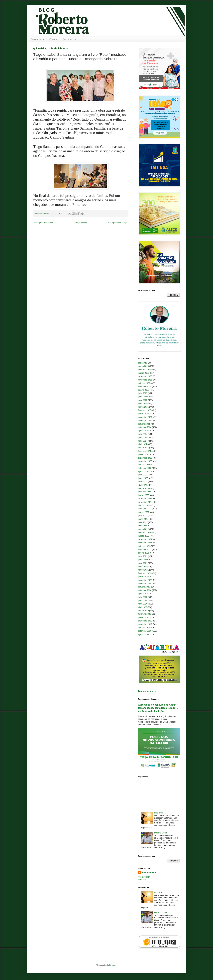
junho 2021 (143, 560)
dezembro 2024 (145, 417)
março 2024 (143, 448)
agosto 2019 (144, 634)
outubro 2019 (144, 628)
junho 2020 (143, 600)
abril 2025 (143, 403)
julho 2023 (143, 475)
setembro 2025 (145, 387)
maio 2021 (143, 563)
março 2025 (143, 407)
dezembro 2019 (145, 621)
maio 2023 (143, 482)
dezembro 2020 (145, 580)
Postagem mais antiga (117, 223)
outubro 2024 (144, 424)
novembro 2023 (145, 461)
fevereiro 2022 (145, 533)
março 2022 (143, 529)
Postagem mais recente (45, 223)
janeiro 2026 (144, 373)
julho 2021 (143, 556)
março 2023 (143, 488)
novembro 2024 (145, 420)
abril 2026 (143, 363)
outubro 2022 (144, 505)
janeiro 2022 (144, 536)
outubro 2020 (144, 587)
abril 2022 (143, 526)
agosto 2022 (144, 512)
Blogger (113, 965)
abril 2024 (143, 444)
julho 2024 (143, 434)
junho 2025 (143, 397)
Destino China (160, 833)
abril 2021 (143, 567)
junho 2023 (143, 478)
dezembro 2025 (145, 376)
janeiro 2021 (144, 577)
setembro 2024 (145, 427)
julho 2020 (143, 597)
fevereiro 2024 (145, 451)
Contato (53, 39)
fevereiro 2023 (145, 492)
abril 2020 (143, 607)
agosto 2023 (144, 471)
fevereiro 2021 (145, 573)
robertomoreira (149, 873)
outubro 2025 (144, 383)
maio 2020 (143, 604)
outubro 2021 (144, 546)
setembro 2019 (145, 631)
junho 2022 (143, 519)
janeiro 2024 (144, 454)
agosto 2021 (144, 553)
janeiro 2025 (144, 414)
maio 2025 (143, 400)
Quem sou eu (70, 39)
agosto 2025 (144, 390)
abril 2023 (143, 485)
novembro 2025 (145, 380)
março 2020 (143, 611)
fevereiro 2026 (145, 370)
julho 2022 (143, 516)
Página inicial (38, 39)
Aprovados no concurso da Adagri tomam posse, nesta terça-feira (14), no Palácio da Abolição (158, 708)
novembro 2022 (145, 502)
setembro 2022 (145, 509)
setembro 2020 (145, 590)
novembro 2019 (145, 624)
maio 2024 (143, 441)
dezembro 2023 (145, 458)
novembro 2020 (145, 584)
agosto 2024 (144, 431)
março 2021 (143, 570)
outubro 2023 (144, 465)
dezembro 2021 (145, 539)
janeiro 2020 (144, 617)
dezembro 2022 (145, 499)
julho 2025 (143, 393)
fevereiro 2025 (145, 410)
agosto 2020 (144, 594)
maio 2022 (143, 522)
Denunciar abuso (148, 691)
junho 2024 (143, 437)
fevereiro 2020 (145, 614)
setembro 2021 (145, 550)
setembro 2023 (145, 468)
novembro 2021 (145, 543)
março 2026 (143, 366)
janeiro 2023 (144, 495)
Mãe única (159, 813)
